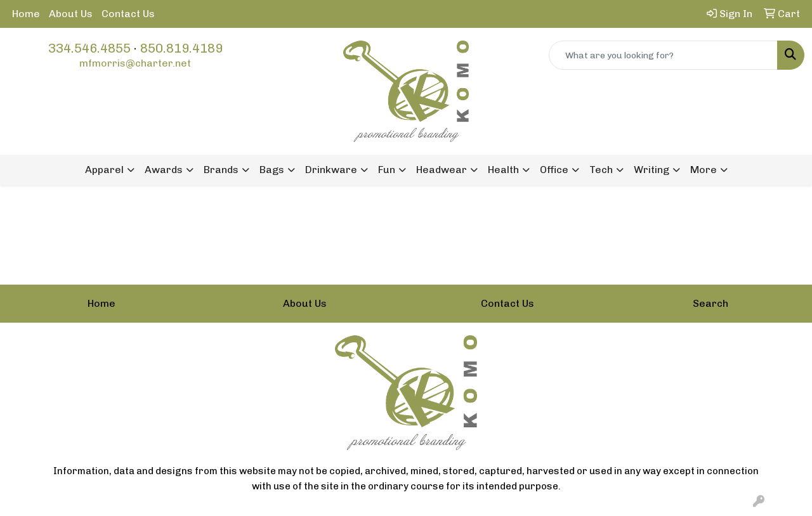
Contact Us (128, 14)
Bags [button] (272, 170)
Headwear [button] (442, 170)
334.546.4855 (89, 48)
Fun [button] (387, 170)
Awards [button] (164, 170)
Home (26, 14)
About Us (71, 14)
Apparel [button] (104, 170)
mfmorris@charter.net (135, 63)
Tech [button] (601, 170)
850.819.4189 (181, 48)
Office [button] (554, 170)
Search (710, 303)
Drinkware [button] (331, 170)
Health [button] (503, 170)
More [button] (704, 170)
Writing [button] (652, 170)
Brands (221, 170)
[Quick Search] (663, 55)
